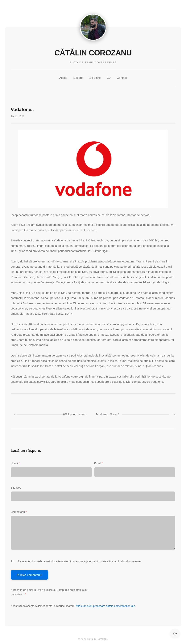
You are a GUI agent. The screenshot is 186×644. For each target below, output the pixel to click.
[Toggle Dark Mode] (175, 633)
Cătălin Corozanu (93, 53)
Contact (122, 78)
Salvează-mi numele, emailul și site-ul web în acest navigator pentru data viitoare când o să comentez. (80, 561)
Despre (78, 78)
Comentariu (19, 512)
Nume (15, 463)
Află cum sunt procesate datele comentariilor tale (105, 606)
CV (109, 78)
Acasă (63, 78)
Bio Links (95, 78)
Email (99, 463)
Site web (16, 488)
